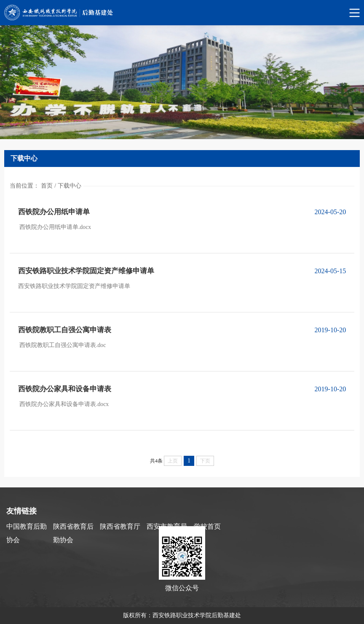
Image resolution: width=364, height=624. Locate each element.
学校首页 (207, 526)
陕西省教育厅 (120, 526)
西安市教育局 (167, 526)
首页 (47, 186)
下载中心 (70, 186)
